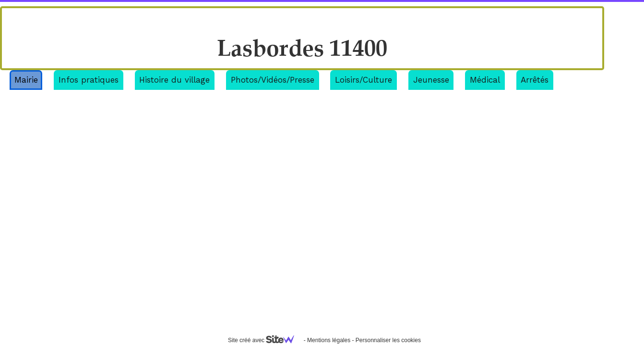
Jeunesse (431, 80)
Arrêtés (535, 80)
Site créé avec (265, 340)
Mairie (26, 80)
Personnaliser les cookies (388, 340)
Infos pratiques (89, 80)
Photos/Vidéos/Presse (273, 80)
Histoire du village (174, 80)
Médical (485, 80)
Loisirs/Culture (364, 80)
